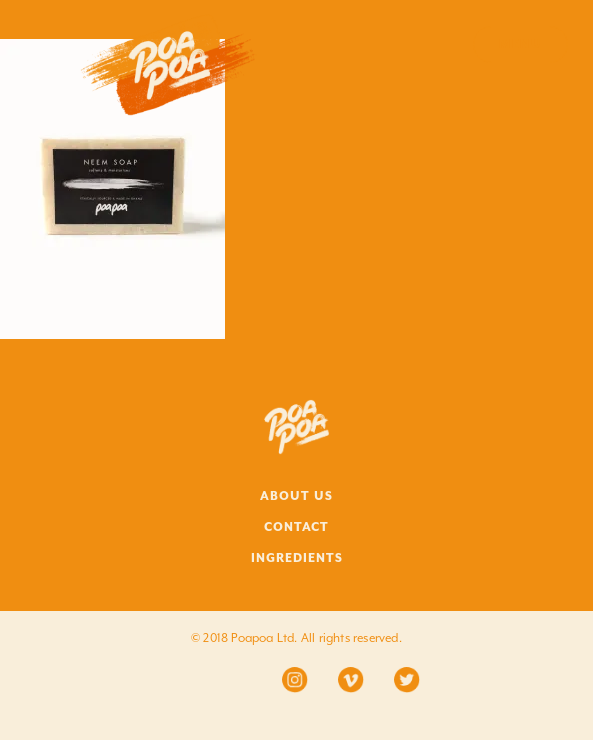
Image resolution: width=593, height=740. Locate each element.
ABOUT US (296, 496)
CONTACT (296, 527)
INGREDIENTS (297, 558)
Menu (520, 44)
